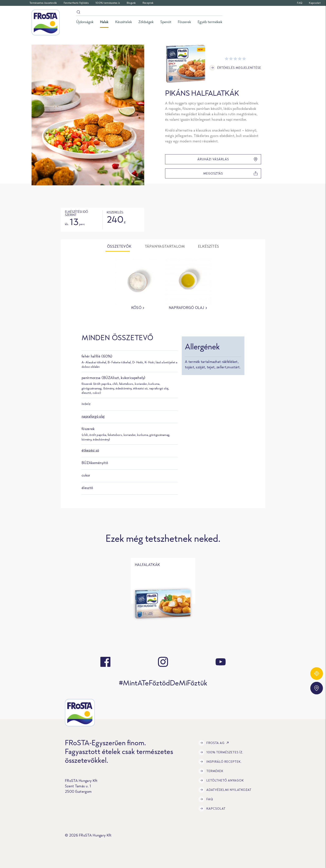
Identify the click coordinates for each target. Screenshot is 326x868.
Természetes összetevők (43, 3)
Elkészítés (208, 246)
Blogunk (131, 3)
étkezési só (90, 450)
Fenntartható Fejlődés (76, 3)
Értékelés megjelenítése (235, 68)
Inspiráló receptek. (220, 762)
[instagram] (163, 662)
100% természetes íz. (221, 752)
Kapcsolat (315, 3)
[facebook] (105, 662)
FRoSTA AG (214, 743)
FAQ (300, 3)
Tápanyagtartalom (165, 246)
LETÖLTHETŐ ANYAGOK (221, 780)
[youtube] (221, 662)
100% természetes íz (108, 3)
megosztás (230, 173)
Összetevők (119, 246)
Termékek (211, 771)
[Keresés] (149, 13)
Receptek (148, 3)
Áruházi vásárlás (228, 159)
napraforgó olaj (93, 416)
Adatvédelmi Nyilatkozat (225, 790)
